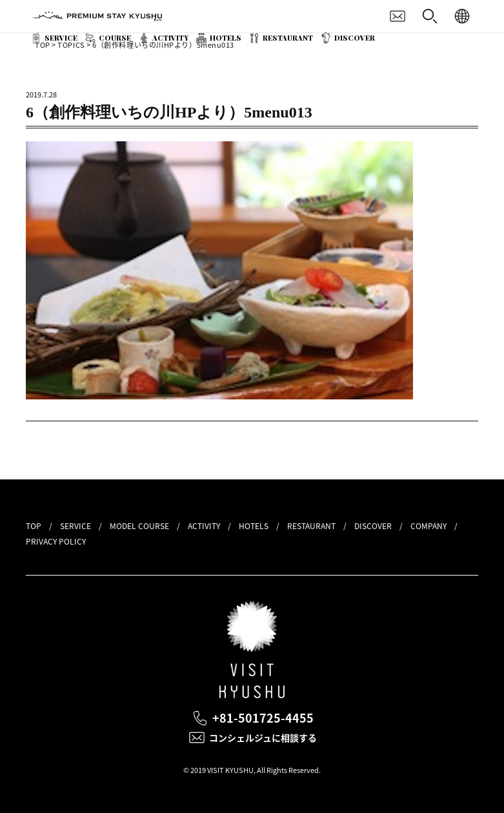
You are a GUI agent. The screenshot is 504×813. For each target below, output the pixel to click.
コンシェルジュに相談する (263, 738)
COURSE (115, 38)
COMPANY (428, 526)
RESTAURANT (288, 38)
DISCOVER (355, 38)
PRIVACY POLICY (56, 541)
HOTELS (226, 38)
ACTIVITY (170, 38)
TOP (34, 526)
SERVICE (61, 38)
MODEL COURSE (139, 526)
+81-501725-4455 (263, 718)
